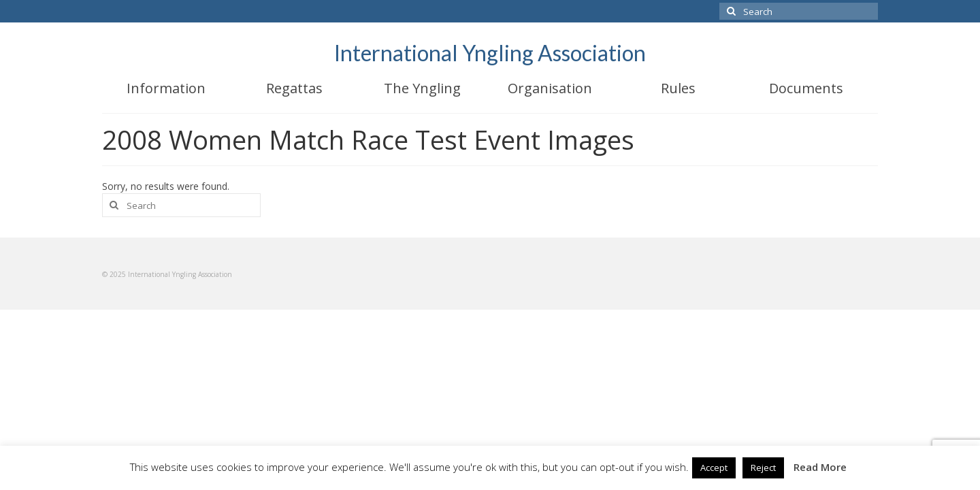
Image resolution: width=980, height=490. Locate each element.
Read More (820, 467)
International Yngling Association (490, 53)
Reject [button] (763, 468)
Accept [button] (714, 468)
